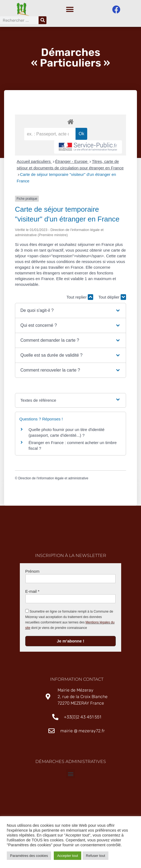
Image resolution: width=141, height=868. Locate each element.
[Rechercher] (43, 20)
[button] (70, 10)
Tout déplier (112, 298)
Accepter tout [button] (68, 856)
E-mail (32, 593)
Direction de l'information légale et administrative (53, 480)
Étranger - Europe (72, 163)
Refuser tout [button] (95, 856)
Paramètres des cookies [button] (29, 856)
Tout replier (80, 298)
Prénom (32, 573)
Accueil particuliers (34, 163)
